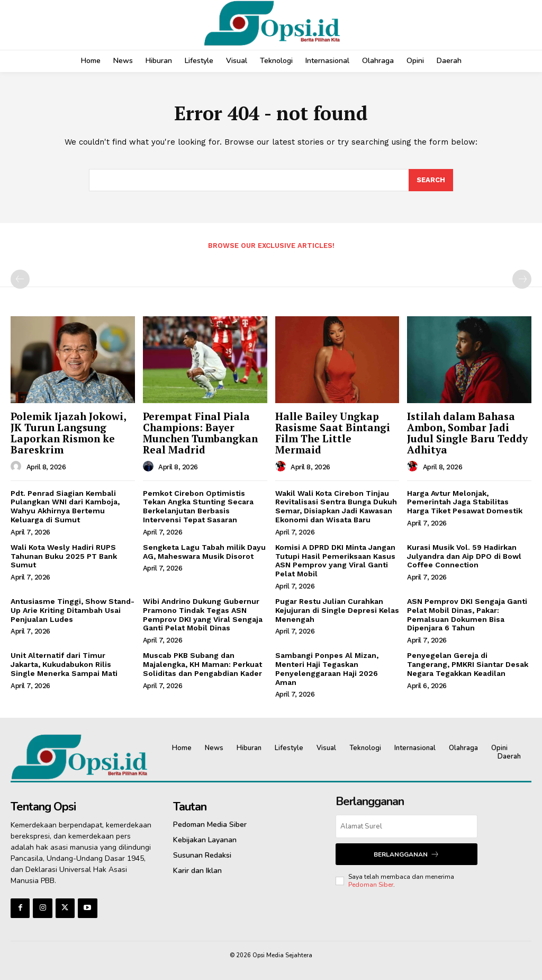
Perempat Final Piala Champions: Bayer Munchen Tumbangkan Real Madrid (200, 433)
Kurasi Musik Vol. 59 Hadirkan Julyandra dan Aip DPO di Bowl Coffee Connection (464, 556)
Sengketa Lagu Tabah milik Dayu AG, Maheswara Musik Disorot (204, 552)
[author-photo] (17, 467)
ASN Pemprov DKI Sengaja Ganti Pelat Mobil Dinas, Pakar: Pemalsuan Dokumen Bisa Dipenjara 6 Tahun (467, 614)
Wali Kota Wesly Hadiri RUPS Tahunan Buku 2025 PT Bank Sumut (64, 556)
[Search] (431, 180)
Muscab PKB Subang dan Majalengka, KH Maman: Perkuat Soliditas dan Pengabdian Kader (202, 664)
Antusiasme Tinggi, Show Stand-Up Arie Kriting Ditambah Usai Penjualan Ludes (73, 610)
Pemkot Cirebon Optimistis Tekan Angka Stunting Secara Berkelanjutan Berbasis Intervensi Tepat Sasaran (198, 506)
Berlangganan (406, 854)
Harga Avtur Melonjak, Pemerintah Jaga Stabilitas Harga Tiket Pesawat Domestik (465, 502)
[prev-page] (20, 279)
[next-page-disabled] (522, 279)
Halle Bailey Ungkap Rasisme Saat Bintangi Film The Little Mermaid (333, 433)
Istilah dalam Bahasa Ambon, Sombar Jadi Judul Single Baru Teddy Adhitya (467, 433)
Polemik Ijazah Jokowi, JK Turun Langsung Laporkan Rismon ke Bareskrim (69, 433)
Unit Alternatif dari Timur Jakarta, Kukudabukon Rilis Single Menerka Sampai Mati (64, 664)
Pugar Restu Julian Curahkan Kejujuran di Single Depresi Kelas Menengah (337, 610)
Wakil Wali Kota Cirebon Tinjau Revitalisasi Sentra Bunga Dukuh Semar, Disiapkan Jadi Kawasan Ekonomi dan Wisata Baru (336, 506)
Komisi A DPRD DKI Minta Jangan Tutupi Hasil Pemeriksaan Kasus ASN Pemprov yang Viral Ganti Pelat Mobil (335, 560)
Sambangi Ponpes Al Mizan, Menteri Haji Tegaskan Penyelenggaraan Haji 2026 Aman (327, 669)
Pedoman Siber (371, 885)
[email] (406, 826)
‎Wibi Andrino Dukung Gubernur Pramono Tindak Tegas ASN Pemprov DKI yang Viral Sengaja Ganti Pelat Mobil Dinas (203, 614)
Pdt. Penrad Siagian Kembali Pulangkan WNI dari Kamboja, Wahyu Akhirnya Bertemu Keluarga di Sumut (65, 506)
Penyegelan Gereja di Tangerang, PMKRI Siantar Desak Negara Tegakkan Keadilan (468, 664)
